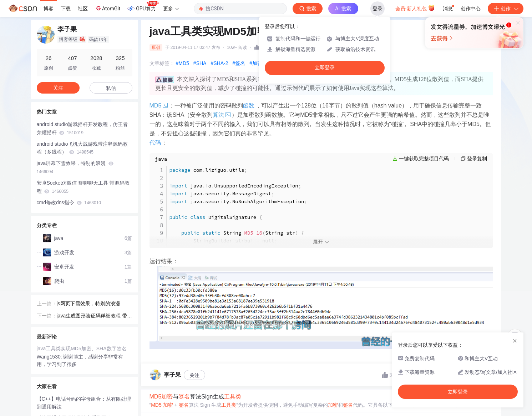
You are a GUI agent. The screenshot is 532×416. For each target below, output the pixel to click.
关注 (194, 375)
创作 (506, 9)
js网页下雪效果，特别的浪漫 (88, 304)
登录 (378, 9)
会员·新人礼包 (415, 8)
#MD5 (183, 63)
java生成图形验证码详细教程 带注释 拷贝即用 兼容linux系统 (95, 316)
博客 (49, 9)
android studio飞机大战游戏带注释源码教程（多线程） (82, 148)
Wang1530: (50, 357)
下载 (66, 9)
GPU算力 (143, 6)
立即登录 (325, 68)
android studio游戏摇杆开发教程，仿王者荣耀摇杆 (82, 128)
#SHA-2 (219, 63)
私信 (111, 88)
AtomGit (108, 8)
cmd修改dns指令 (69, 202)
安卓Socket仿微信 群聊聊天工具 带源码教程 (83, 187)
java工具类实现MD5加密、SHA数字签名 (82, 349)
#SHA (200, 63)
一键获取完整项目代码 (424, 159)
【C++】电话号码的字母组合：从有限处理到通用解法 (84, 403)
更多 (171, 9)
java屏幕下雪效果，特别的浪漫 (75, 167)
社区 (83, 9)
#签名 (239, 63)
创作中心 (471, 9)
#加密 (256, 63)
